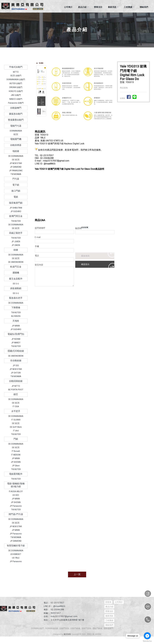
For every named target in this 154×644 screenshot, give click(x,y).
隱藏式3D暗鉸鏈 (16, 351)
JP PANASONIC (16, 171)
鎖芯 (16, 394)
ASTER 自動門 (16, 83)
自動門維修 (75, 628)
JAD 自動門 (16, 95)
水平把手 (16, 411)
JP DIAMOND (16, 167)
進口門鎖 (16, 191)
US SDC (16, 495)
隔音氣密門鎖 (16, 203)
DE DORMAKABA (16, 156)
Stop (85, 127)
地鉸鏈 (16, 151)
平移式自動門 (16, 67)
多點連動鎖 (16, 288)
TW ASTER (16, 221)
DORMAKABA (16, 131)
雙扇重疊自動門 (16, 120)
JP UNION (16, 245)
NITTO (16, 72)
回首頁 (108, 602)
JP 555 (16, 366)
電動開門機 (16, 139)
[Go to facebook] (147, 636)
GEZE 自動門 (16, 76)
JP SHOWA (16, 462)
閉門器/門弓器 (16, 514)
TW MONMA (16, 174)
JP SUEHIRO (16, 211)
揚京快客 (67, 634)
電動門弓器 (16, 126)
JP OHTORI (16, 373)
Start (83, 127)
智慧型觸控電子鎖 (16, 546)
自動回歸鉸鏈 (16, 381)
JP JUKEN (16, 242)
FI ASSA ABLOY (16, 491)
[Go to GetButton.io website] (147, 641)
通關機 (16, 273)
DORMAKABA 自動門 (16, 79)
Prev (52, 93)
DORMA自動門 (38, 628)
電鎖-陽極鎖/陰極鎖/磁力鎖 (16, 485)
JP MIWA (16, 326)
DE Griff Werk (16, 427)
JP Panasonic (16, 506)
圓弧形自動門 (16, 114)
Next (112, 93)
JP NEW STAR (16, 163)
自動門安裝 (64, 628)
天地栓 (16, 321)
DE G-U (16, 284)
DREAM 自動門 (16, 87)
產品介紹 (83, 7)
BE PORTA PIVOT (16, 390)
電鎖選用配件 (16, 474)
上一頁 (77, 574)
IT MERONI (16, 455)
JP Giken (16, 466)
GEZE (16, 134)
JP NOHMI (16, 339)
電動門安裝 (86, 628)
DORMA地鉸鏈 (52, 628)
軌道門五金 (16, 267)
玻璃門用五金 (16, 216)
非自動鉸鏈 (16, 361)
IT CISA (16, 407)
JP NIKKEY (16, 343)
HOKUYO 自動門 (16, 91)
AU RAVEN (16, 316)
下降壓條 (16, 308)
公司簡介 (68, 7)
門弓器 (16, 179)
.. (86, 634)
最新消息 (113, 7)
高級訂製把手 (16, 233)
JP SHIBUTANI (16, 208)
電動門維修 (97, 628)
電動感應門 (108, 628)
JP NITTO (16, 386)
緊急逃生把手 (16, 298)
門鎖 (16, 439)
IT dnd (16, 431)
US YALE (16, 558)
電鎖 (16, 197)
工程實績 (129, 7)
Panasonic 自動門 (16, 103)
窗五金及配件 (16, 279)
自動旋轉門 (16, 108)
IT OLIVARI (16, 420)
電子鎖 (16, 185)
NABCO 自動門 (16, 99)
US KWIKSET (16, 554)
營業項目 (98, 7)
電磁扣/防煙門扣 (16, 334)
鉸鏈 (16, 250)
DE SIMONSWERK (16, 262)
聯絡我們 (144, 7)
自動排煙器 (16, 145)
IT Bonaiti (16, 451)
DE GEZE (16, 160)
